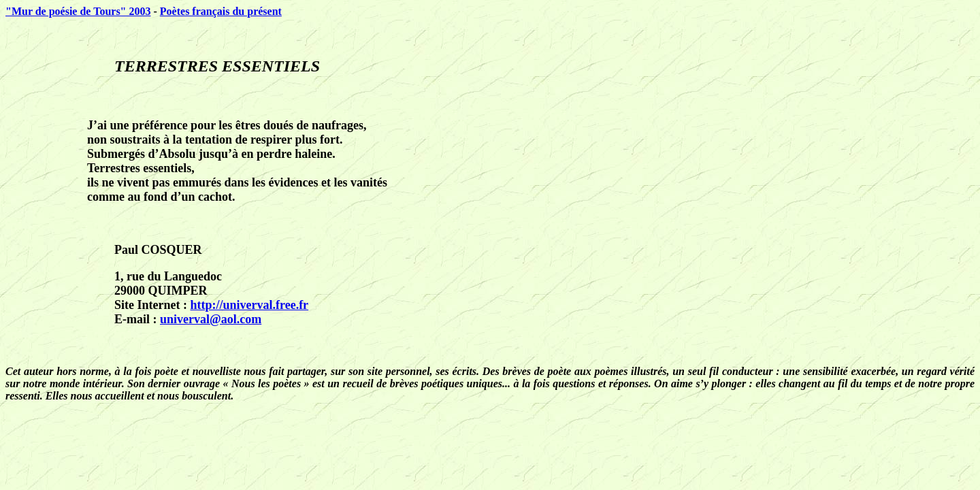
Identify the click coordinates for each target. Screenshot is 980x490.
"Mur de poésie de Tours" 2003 (78, 11)
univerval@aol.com (211, 319)
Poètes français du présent (221, 11)
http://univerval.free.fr (249, 305)
